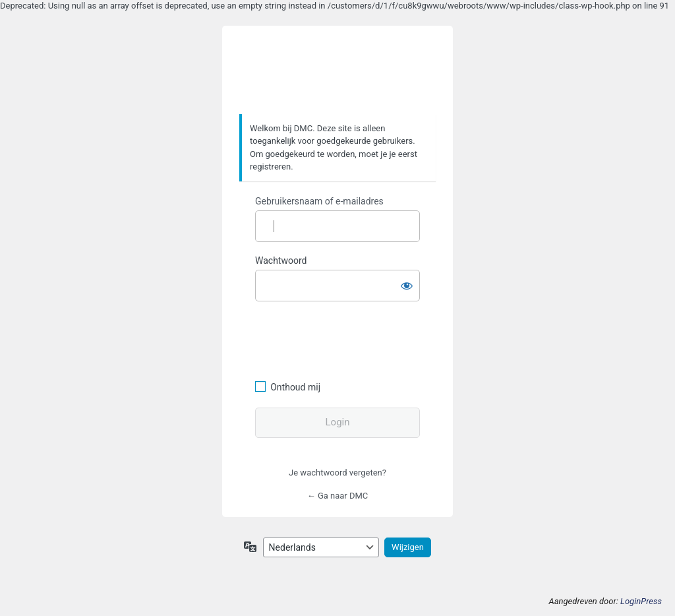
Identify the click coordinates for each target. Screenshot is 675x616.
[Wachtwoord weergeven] (407, 283)
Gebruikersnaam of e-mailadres (319, 201)
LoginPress (641, 601)
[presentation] (345, 339)
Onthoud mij (295, 387)
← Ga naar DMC (338, 496)
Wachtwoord (281, 261)
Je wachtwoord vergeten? (337, 473)
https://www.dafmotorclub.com (338, 71)
